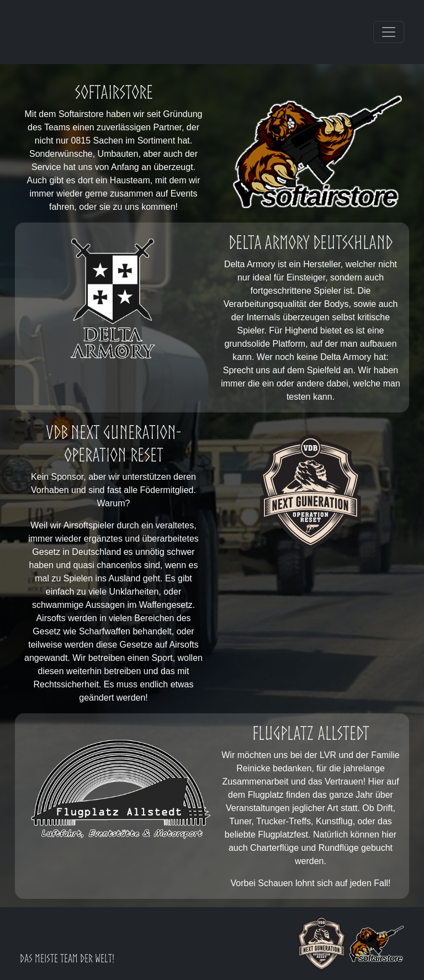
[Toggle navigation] (389, 32)
